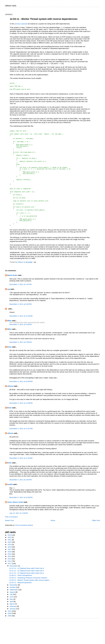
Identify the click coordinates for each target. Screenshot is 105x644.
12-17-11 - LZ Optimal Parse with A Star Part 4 (27, 592)
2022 (10, 561)
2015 (10, 577)
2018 (10, 570)
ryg (9, 313)
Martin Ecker (12, 299)
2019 (10, 568)
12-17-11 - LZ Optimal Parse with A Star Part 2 (27, 596)
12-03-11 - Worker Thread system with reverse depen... (30, 604)
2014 (10, 580)
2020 (10, 566)
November (14, 608)
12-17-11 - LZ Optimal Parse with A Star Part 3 (27, 594)
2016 (10, 575)
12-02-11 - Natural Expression (20, 606)
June (12, 620)
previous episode (21, 24)
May (11, 623)
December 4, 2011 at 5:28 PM (21, 348)
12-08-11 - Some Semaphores (21, 599)
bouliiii (10, 508)
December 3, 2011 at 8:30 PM (21, 328)
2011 (10, 587)
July (11, 618)
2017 (10, 573)
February (13, 630)
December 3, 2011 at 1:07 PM (21, 308)
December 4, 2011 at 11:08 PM (21, 426)
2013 (10, 582)
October (13, 611)
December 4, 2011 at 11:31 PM (21, 452)
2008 (10, 639)
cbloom (10, 410)
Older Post (96, 544)
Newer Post (9, 544)
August (13, 615)
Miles (9, 344)
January (13, 632)
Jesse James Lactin (15, 525)
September (14, 613)
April (12, 625)
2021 (10, 563)
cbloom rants (11, 6)
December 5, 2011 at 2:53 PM (21, 503)
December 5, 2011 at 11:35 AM (21, 482)
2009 (10, 637)
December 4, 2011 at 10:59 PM (21, 405)
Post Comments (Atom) (24, 549)
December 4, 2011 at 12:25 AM (21, 339)
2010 (10, 634)
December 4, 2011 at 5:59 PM (21, 366)
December (14, 589)
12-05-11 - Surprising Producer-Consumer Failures (28, 601)
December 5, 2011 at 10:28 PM (21, 521)
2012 (10, 585)
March (12, 627)
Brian (9, 370)
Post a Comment (11, 540)
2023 (10, 558)
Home (53, 544)
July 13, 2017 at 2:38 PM (19, 537)
